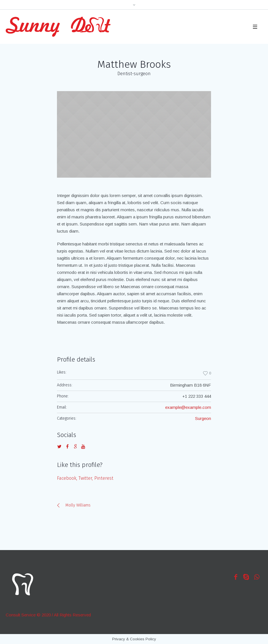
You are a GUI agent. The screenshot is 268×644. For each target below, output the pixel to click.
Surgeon (203, 418)
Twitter (85, 478)
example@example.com (188, 407)
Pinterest (104, 478)
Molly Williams (78, 505)
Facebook (67, 478)
